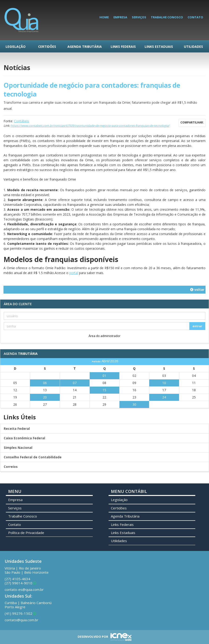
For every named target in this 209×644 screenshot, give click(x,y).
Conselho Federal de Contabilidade (33, 457)
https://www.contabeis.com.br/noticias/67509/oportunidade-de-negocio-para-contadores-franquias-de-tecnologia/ (90, 126)
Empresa (120, 17)
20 (45, 397)
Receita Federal (17, 429)
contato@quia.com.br (22, 620)
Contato (195, 17)
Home (104, 17)
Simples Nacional (18, 448)
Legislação (16, 47)
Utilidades (193, 47)
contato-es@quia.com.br (24, 589)
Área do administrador (104, 336)
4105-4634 (17, 579)
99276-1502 (20, 613)
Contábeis (22, 121)
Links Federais (123, 47)
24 (164, 397)
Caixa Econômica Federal (24, 438)
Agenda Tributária (85, 47)
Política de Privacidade (26, 533)
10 (164, 383)
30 (134, 404)
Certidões (47, 47)
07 (75, 383)
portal (74, 273)
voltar (197, 290)
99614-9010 (20, 583)
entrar (197, 326)
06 (45, 383)
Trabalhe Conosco (167, 17)
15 (104, 390)
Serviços (139, 17)
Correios (11, 467)
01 (104, 376)
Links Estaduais (159, 47)
